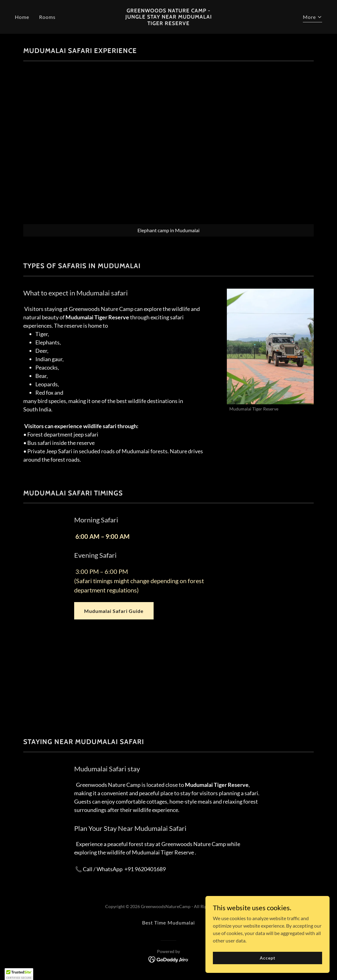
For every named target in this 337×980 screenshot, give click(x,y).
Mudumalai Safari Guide (114, 611)
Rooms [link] (47, 17)
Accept (267, 958)
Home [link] (22, 17)
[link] (168, 23)
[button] (312, 18)
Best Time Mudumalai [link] (168, 922)
